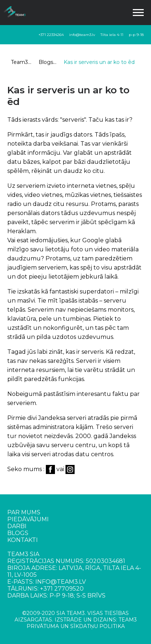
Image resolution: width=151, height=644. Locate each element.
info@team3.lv (82, 35)
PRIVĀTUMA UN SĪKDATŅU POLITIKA (76, 626)
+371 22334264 (51, 35)
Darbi (17, 526)
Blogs (46, 62)
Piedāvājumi (28, 519)
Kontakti (23, 540)
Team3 (19, 62)
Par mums (24, 512)
